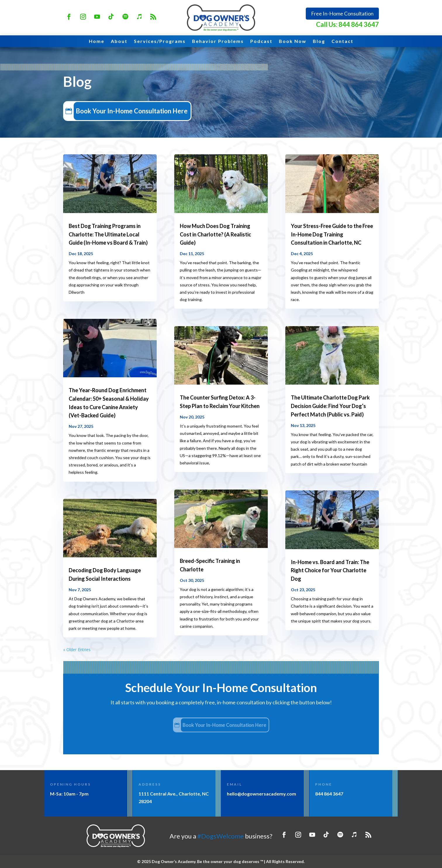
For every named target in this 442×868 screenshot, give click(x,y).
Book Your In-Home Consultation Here (144, 111)
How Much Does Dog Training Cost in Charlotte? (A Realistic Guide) (215, 234)
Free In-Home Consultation (342, 13)
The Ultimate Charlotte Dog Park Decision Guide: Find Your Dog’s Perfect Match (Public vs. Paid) (330, 406)
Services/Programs (160, 42)
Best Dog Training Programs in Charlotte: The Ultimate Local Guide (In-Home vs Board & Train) (108, 234)
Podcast (261, 42)
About (119, 42)
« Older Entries (77, 650)
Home (97, 42)
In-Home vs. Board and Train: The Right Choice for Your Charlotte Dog (330, 570)
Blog (319, 42)
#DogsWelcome (221, 836)
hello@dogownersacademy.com (261, 794)
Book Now (293, 42)
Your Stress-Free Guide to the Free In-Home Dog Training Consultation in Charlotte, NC (332, 234)
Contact (342, 42)
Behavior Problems (218, 42)
